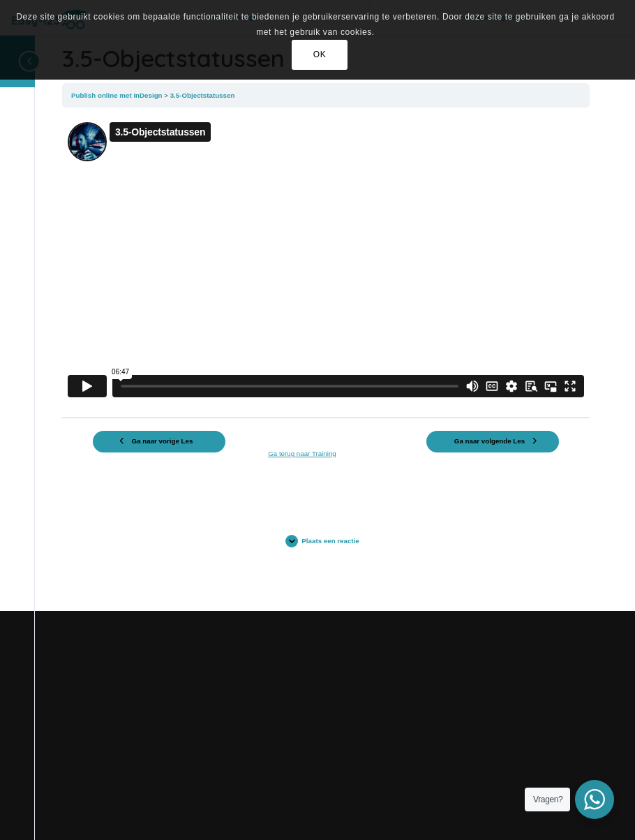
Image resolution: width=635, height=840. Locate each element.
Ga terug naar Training (302, 454)
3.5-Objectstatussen (203, 95)
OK (320, 54)
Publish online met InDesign (118, 95)
